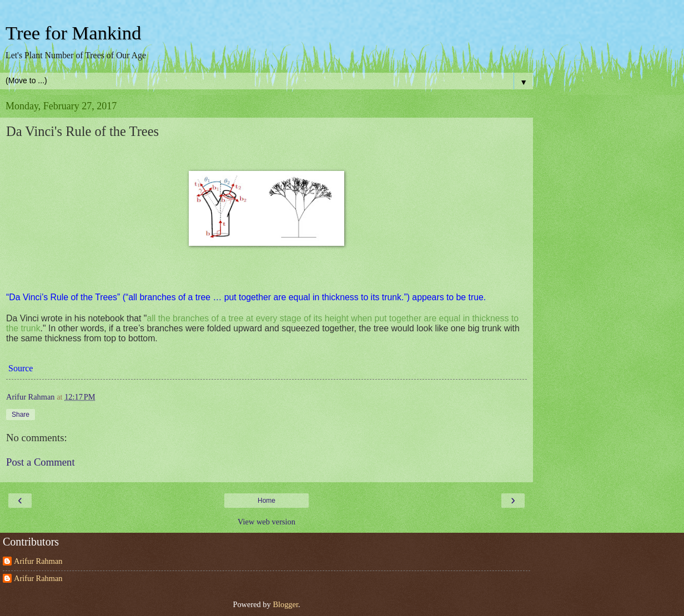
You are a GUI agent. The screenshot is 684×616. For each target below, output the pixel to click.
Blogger (285, 604)
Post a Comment (41, 462)
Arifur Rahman (38, 561)
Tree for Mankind (73, 33)
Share (21, 415)
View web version (266, 522)
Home (266, 501)
